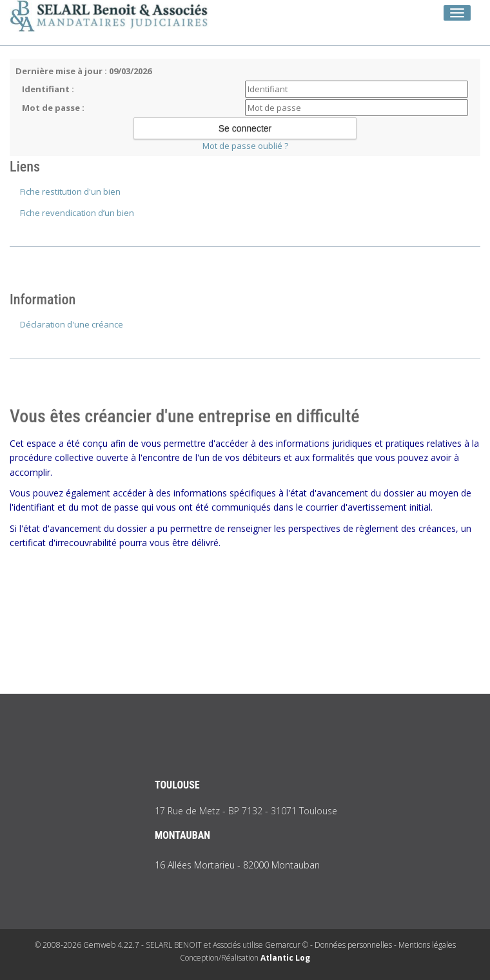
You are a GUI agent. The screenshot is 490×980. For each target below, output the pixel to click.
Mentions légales (427, 945)
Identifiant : (48, 89)
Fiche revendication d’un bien (77, 213)
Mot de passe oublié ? (245, 146)
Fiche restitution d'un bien (70, 191)
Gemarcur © (287, 945)
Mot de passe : (53, 108)
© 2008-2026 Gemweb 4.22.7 (87, 945)
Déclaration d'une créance (72, 324)
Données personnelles (353, 945)
